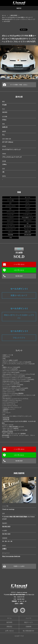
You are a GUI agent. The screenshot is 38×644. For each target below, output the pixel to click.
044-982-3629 (19, 276)
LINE (23, 610)
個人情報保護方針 (28, 631)
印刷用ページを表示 (19, 566)
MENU (19, 8)
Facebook (16, 610)
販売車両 (9, 622)
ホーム (4, 16)
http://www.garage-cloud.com (11, 556)
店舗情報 (28, 627)
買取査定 (9, 627)
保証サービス (28, 622)
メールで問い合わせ (19, 264)
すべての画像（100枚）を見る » (19, 85)
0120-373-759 (21, 597)
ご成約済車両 (13, 16)
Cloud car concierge (19, 3)
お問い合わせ (9, 631)
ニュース (28, 618)
